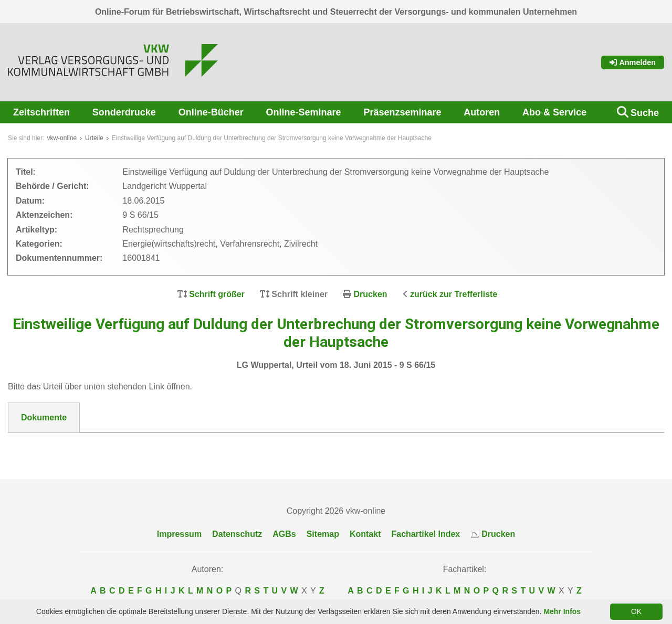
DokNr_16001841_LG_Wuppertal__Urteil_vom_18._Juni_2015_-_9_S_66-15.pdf (178, 446)
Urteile (94, 138)
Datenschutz (237, 535)
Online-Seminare (304, 112)
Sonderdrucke (124, 112)
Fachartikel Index (426, 535)
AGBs (284, 535)
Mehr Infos (562, 611)
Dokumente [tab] (44, 417)
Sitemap (323, 535)
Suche (645, 113)
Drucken (371, 294)
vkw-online (62, 138)
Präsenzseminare (402, 112)
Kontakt (365, 535)
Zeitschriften (41, 112)
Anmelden (633, 62)
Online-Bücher (211, 112)
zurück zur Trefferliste (454, 294)
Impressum (179, 535)
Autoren (482, 112)
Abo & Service (554, 112)
